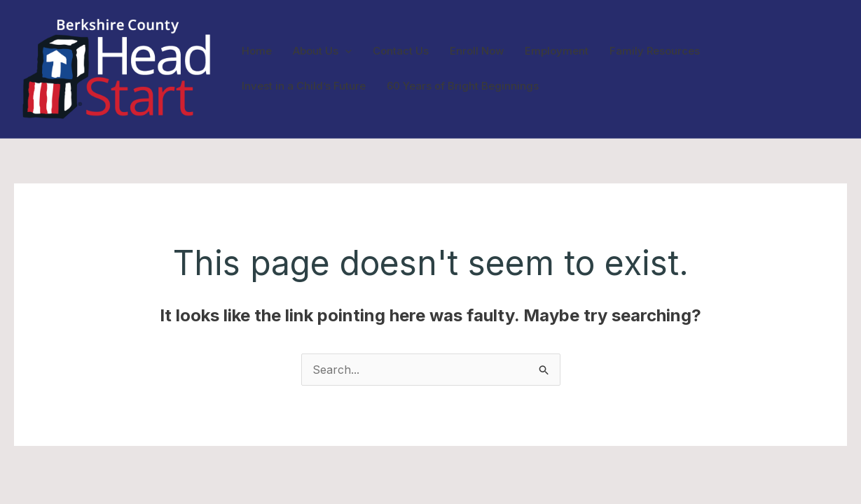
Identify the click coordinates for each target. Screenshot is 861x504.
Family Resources (655, 51)
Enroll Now (477, 51)
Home (257, 51)
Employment (557, 51)
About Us (322, 51)
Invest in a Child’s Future (304, 86)
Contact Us (401, 51)
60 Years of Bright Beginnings (463, 86)
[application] (345, 51)
